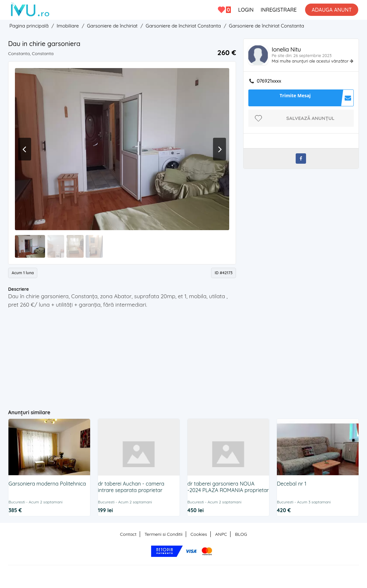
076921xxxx (269, 81)
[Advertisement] (134, 356)
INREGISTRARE (279, 10)
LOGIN (246, 10)
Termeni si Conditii (164, 534)
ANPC (221, 534)
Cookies (199, 534)
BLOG (241, 534)
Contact (128, 534)
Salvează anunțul (310, 118)
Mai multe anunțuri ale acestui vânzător (311, 61)
